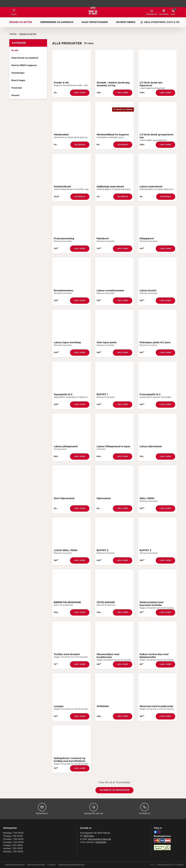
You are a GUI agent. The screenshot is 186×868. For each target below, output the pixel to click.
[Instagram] (159, 832)
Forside (13, 34)
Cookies (51, 865)
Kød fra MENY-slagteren (24, 65)
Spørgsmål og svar (94, 809)
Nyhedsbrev (42, 809)
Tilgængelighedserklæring (71, 865)
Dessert (15, 95)
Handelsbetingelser (15, 865)
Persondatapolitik (36, 865)
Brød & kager (18, 80)
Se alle (15, 50)
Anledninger (18, 73)
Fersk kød (17, 88)
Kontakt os (145, 809)
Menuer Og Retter (28, 34)
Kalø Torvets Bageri (95, 22)
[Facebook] (155, 832)
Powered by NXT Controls (170, 865)
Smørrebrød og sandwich (57, 22)
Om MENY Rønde (126, 22)
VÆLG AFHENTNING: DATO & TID (160, 22)
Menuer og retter (21, 22)
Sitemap (152, 865)
